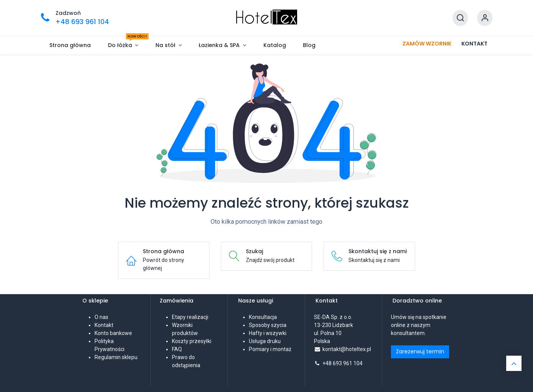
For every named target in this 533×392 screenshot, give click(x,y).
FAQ (177, 349)
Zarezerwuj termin (420, 351)
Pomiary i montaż (270, 349)
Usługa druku (265, 341)
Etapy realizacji (190, 317)
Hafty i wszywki (268, 333)
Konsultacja (263, 317)
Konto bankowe (113, 333)
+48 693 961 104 (343, 363)
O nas (101, 317)
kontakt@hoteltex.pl (347, 349)
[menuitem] (70, 45)
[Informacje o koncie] (485, 18)
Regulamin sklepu (116, 357)
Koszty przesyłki (192, 341)
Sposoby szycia (268, 325)
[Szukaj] (460, 18)
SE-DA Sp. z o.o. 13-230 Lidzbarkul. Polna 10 (334, 325)
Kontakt (104, 325)
